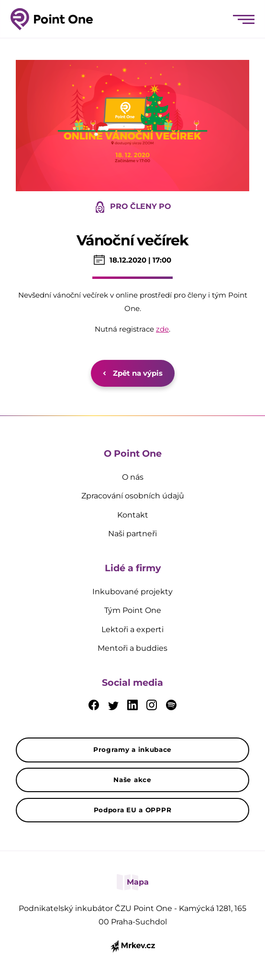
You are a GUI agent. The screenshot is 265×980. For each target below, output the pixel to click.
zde (162, 329)
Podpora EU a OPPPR (133, 810)
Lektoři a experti (132, 629)
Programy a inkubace (132, 749)
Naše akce (132, 780)
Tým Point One (133, 610)
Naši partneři (132, 534)
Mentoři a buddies (132, 648)
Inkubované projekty (132, 592)
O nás (133, 477)
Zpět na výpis (133, 373)
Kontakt (133, 515)
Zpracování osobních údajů (133, 496)
